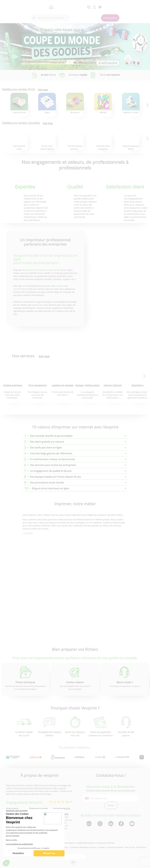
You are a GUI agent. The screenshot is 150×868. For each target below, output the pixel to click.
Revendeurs (138, 385)
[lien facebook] (122, 824)
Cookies (101, 847)
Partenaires (141, 847)
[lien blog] (89, 824)
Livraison (78, 75)
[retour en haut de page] (73, 863)
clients (48, 75)
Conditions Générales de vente (83, 847)
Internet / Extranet (113, 385)
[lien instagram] (100, 824)
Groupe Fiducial (68, 843)
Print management (38, 385)
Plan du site (130, 847)
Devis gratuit (110, 18)
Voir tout (43, 90)
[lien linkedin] (111, 824)
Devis (110, 75)
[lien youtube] (132, 824)
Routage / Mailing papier (87, 385)
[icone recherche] (34, 18)
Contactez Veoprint (115, 847)
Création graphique (13, 385)
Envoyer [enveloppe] (111, 805)
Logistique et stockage (63, 385)
